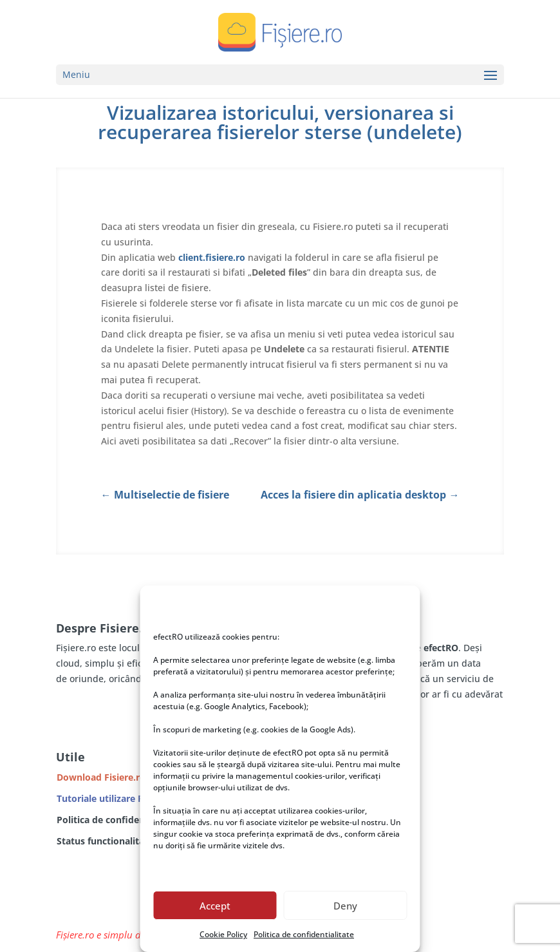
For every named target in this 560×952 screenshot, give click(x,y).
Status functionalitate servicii (122, 841)
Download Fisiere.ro (101, 777)
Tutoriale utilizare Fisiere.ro (118, 798)
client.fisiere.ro (212, 257)
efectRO (441, 648)
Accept (215, 906)
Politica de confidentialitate (304, 934)
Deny (345, 906)
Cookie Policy (223, 934)
